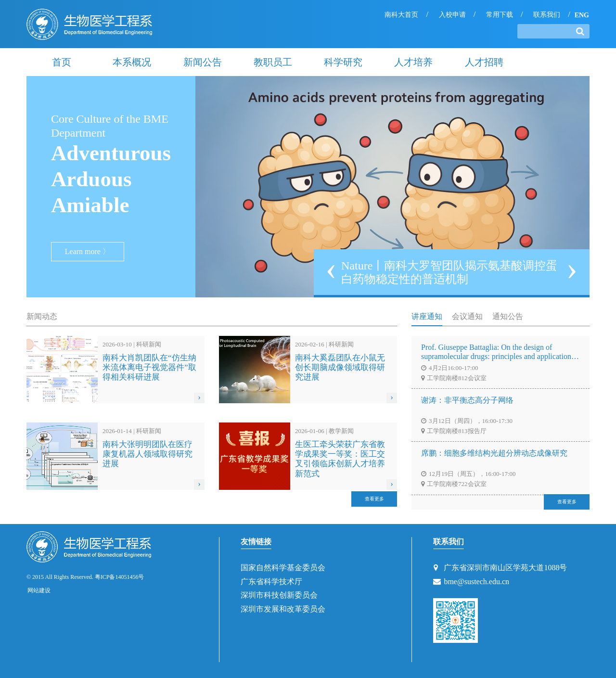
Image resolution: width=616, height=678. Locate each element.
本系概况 (132, 62)
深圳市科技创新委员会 (279, 595)
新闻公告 (203, 62)
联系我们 (547, 15)
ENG (582, 15)
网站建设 (39, 590)
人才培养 (413, 62)
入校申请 (452, 15)
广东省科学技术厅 (271, 582)
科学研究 (343, 62)
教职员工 (273, 62)
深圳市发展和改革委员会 (283, 609)
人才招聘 (484, 62)
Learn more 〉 (88, 251)
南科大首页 (401, 15)
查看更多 (374, 499)
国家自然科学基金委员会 (283, 568)
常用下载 (500, 15)
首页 (62, 62)
